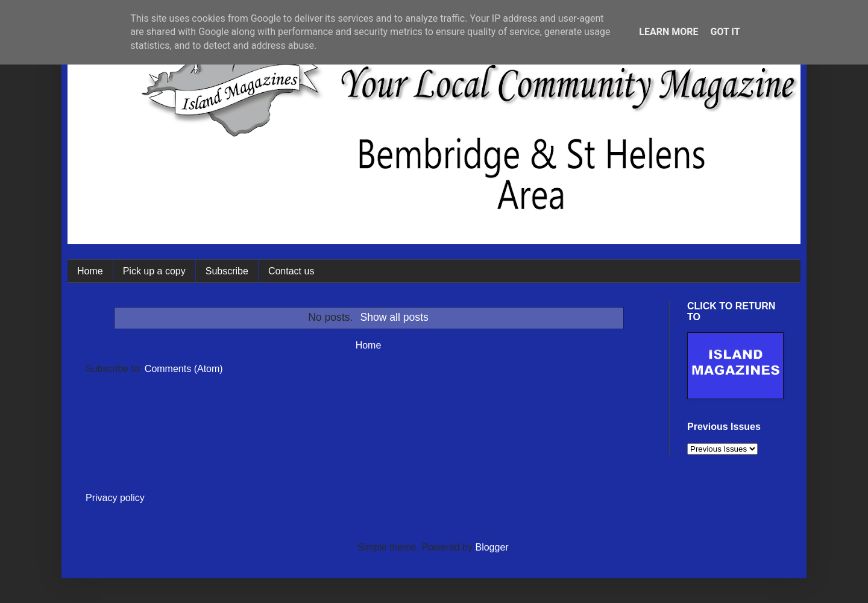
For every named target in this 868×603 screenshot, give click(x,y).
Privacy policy (115, 498)
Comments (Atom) (184, 369)
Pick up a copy (154, 271)
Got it (725, 32)
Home (90, 271)
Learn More (668, 32)
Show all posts (394, 317)
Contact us (291, 271)
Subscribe (227, 271)
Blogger (491, 547)
